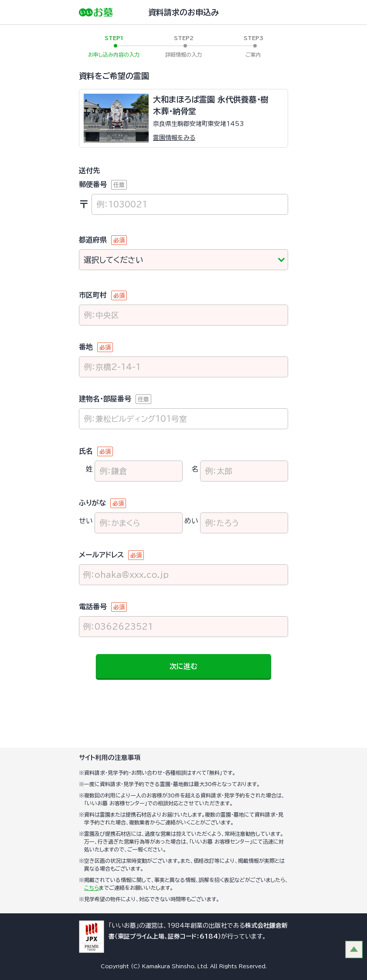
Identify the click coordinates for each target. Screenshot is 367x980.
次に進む (183, 666)
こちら (92, 888)
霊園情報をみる (174, 138)
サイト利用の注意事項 (110, 758)
